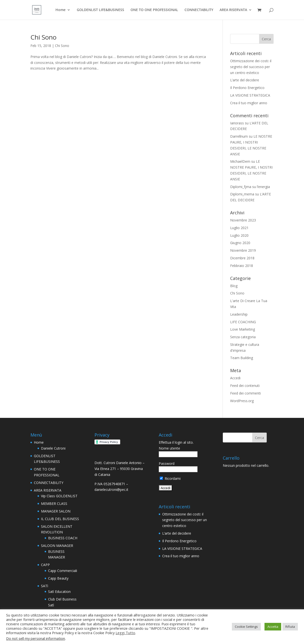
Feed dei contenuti (245, 386)
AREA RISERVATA (233, 10)
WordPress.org (242, 401)
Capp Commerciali (63, 571)
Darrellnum (239, 136)
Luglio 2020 (239, 235)
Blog (234, 286)
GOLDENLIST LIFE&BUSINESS (100, 10)
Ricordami (170, 478)
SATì (45, 586)
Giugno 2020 (240, 243)
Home (60, 10)
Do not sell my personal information (36, 638)
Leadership (239, 314)
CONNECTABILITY (199, 10)
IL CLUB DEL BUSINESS (60, 519)
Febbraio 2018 (242, 266)
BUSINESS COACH (63, 538)
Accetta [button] (273, 627)
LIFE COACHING (243, 322)
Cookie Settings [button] (246, 627)
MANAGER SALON (56, 511)
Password (167, 463)
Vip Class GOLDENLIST (59, 496)
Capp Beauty (58, 578)
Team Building (242, 358)
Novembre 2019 (243, 250)
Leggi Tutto (125, 633)
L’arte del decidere (245, 80)
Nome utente (169, 448)
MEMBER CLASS (54, 504)
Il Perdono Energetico (247, 88)
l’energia (263, 187)
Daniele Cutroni (53, 448)
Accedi (235, 378)
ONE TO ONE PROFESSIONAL (154, 10)
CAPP (45, 565)
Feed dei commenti (245, 393)
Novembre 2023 (243, 220)
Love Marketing (243, 329)
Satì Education (59, 592)
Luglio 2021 (239, 228)
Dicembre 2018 (242, 258)
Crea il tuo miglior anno (249, 103)
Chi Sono (43, 37)
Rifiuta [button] (290, 627)
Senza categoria (243, 337)
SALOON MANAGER (57, 546)
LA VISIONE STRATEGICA (250, 95)
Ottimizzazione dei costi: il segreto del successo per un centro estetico (251, 67)
